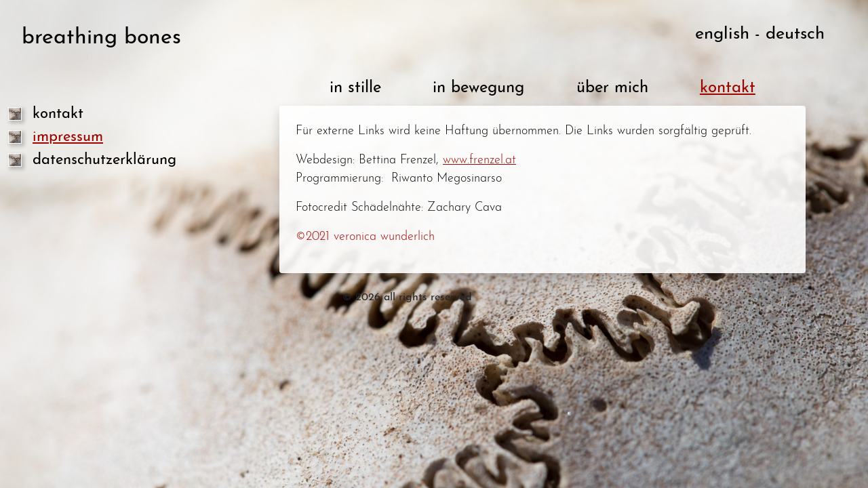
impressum (68, 137)
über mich (612, 88)
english (722, 34)
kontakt (58, 114)
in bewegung (478, 88)
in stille (355, 88)
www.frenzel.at (479, 160)
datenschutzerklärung (104, 160)
